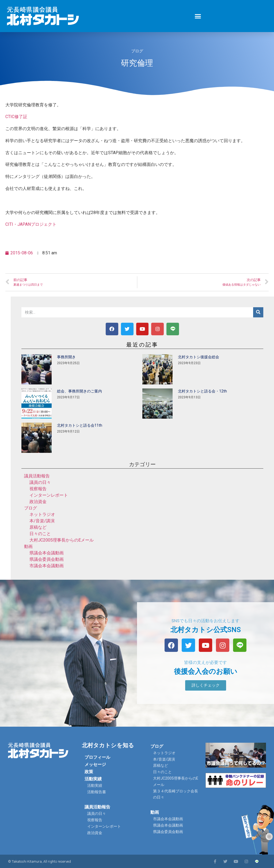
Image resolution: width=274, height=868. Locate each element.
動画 (28, 546)
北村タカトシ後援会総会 (199, 357)
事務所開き (66, 357)
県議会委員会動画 (47, 559)
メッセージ (95, 764)
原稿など (38, 527)
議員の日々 (40, 482)
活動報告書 (97, 792)
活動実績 (93, 779)
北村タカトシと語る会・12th (202, 391)
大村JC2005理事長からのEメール (62, 540)
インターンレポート (49, 495)
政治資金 (38, 502)
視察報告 (38, 489)
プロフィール (97, 757)
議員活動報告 (37, 476)
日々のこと (40, 534)
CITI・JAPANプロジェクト (31, 224)
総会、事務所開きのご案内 (79, 391)
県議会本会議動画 (47, 553)
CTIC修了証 (16, 117)
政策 (89, 772)
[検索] (258, 312)
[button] (198, 16)
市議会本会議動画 (47, 566)
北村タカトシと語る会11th (80, 425)
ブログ (137, 51)
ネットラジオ (42, 514)
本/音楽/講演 (42, 521)
